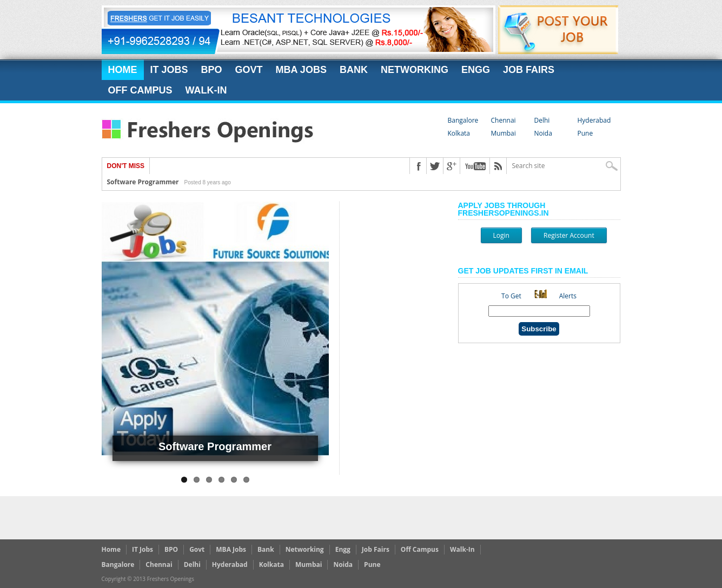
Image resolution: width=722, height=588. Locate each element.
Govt (249, 70)
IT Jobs (169, 70)
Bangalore (463, 120)
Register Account (569, 235)
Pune (585, 133)
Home (123, 70)
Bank (354, 70)
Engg (476, 70)
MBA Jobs (301, 70)
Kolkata (459, 133)
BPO (212, 70)
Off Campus (140, 90)
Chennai (504, 120)
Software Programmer (143, 182)
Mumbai (504, 133)
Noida (543, 133)
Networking (415, 70)
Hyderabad (594, 120)
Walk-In (206, 90)
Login (501, 235)
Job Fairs (529, 70)
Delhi (542, 120)
